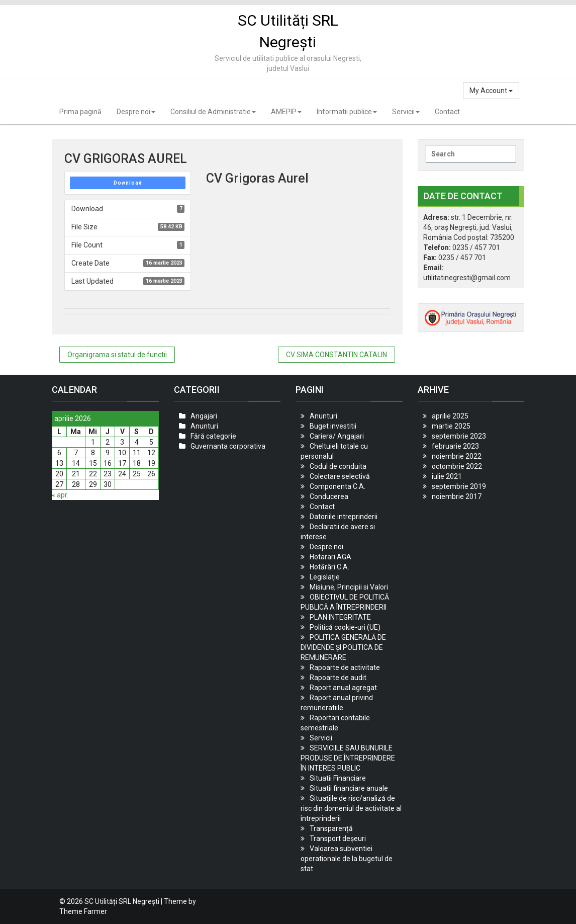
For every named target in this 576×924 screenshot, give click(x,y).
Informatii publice (347, 112)
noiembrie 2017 (457, 496)
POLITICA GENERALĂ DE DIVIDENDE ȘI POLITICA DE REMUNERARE (343, 647)
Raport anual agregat (343, 688)
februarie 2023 (455, 446)
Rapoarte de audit (338, 678)
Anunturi (204, 426)
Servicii (406, 112)
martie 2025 (451, 426)
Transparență (331, 828)
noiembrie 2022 (457, 456)
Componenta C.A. (338, 486)
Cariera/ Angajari (337, 436)
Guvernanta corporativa (228, 446)
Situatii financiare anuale (349, 788)
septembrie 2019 (459, 486)
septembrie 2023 (459, 436)
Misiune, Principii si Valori (349, 587)
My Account (491, 91)
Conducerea (329, 496)
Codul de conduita (338, 466)
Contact (447, 112)
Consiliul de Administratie (213, 112)
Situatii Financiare (338, 778)
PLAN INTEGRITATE (340, 617)
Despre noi (136, 112)
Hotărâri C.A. (329, 567)
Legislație (325, 577)
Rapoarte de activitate (345, 667)
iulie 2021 (447, 476)
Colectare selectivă (340, 476)
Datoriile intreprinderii (344, 517)
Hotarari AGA (330, 557)
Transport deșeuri (338, 838)
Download (128, 183)
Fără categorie (213, 436)
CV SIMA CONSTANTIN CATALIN (337, 355)
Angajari (204, 416)
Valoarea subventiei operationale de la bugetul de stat (347, 859)
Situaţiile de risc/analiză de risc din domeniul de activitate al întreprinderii (351, 808)
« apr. (60, 495)
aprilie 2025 (450, 416)
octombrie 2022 (457, 466)
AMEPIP (286, 112)
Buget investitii (333, 426)
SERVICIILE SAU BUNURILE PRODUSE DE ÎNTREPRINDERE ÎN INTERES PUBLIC (348, 758)
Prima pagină (80, 112)
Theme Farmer (83, 911)
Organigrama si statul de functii (117, 355)
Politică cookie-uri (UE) (345, 627)
